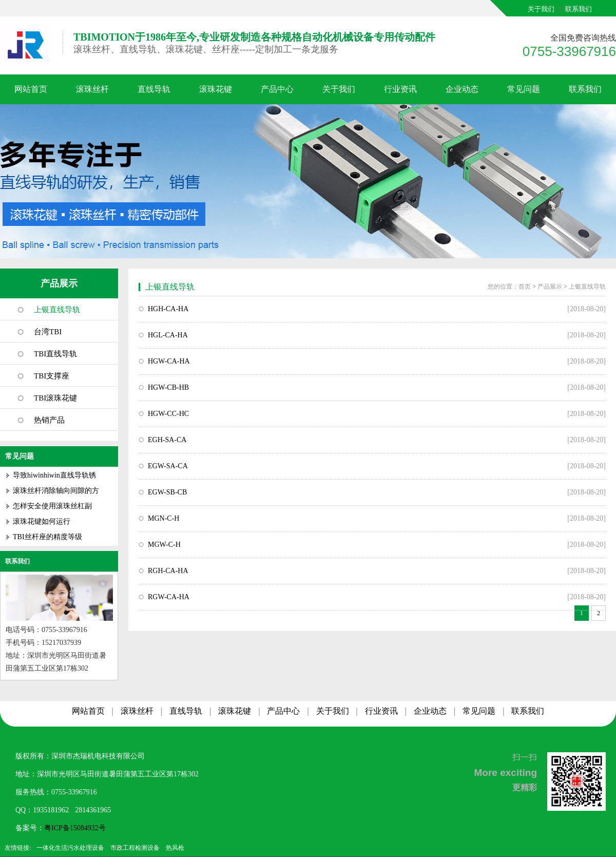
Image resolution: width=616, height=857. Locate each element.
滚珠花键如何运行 (42, 521)
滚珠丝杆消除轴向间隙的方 (56, 491)
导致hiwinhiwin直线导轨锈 (54, 475)
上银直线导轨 (57, 310)
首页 (525, 287)
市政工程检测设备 (135, 848)
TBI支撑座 (52, 376)
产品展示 (59, 283)
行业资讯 (400, 89)
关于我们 (541, 9)
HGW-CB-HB (168, 387)
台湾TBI (48, 332)
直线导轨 (154, 89)
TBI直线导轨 (55, 354)
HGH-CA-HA (168, 309)
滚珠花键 (216, 89)
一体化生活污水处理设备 (70, 848)
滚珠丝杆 (92, 89)
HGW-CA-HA (169, 361)
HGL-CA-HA (168, 335)
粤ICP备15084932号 (75, 828)
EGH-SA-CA (167, 440)
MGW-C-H (164, 545)
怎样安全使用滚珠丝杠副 (52, 506)
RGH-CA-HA (168, 571)
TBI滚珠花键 (55, 398)
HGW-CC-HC (168, 414)
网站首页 (31, 89)
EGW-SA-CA (168, 466)
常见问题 (524, 89)
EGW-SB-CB (167, 492)
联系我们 (579, 9)
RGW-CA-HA (169, 597)
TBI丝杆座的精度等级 (47, 537)
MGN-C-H (163, 518)
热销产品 (49, 420)
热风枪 (175, 848)
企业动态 (462, 89)
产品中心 (277, 89)
